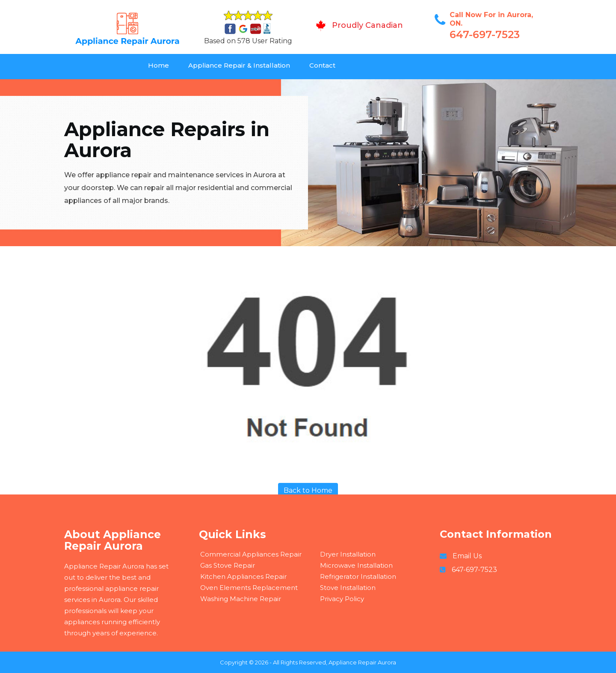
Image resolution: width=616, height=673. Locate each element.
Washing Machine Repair (241, 599)
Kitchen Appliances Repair (243, 576)
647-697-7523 (485, 34)
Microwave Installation (356, 565)
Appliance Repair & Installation (239, 65)
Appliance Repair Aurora (362, 662)
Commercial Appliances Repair (251, 554)
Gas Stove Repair (228, 565)
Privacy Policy (342, 599)
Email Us (467, 556)
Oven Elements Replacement (249, 588)
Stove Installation (348, 588)
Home (158, 65)
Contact (322, 65)
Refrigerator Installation (358, 576)
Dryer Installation (348, 554)
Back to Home (308, 490)
